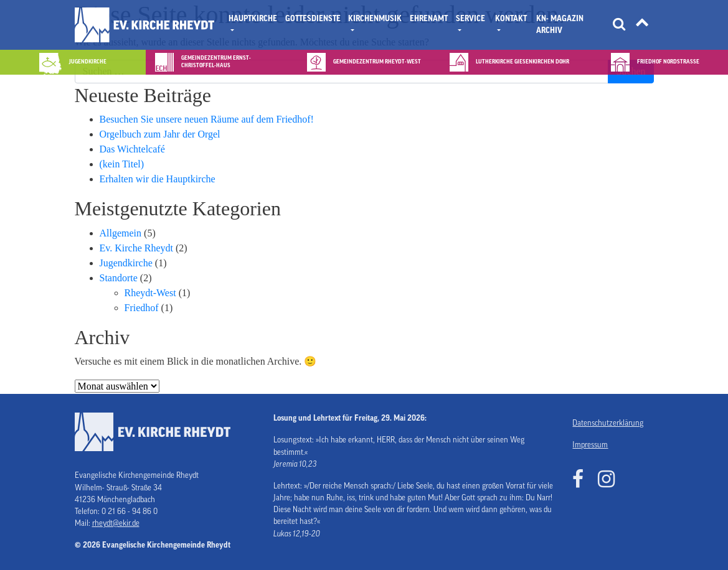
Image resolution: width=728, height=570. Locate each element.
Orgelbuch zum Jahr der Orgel (160, 134)
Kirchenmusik (375, 19)
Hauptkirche (253, 19)
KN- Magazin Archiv (560, 25)
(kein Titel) (122, 164)
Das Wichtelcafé (132, 149)
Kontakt (511, 19)
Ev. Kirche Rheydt (136, 248)
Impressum (590, 445)
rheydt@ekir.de (116, 523)
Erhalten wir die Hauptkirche (158, 179)
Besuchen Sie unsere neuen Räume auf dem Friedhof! (207, 119)
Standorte (119, 278)
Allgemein (121, 233)
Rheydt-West (150, 293)
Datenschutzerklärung (608, 423)
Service (470, 19)
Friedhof (142, 308)
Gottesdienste (313, 19)
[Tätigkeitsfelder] (642, 25)
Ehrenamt (429, 19)
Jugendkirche (126, 263)
